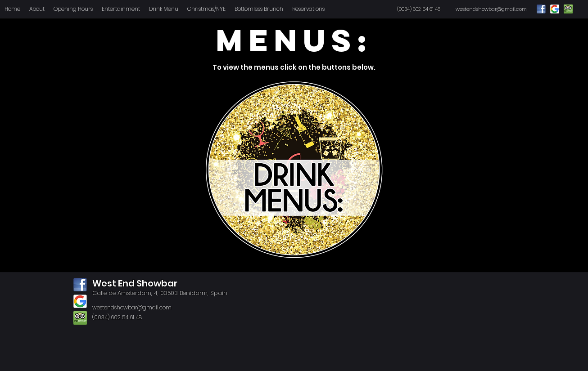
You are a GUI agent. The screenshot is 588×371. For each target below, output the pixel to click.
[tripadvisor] (80, 318)
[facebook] (80, 285)
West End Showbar (135, 283)
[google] (80, 301)
